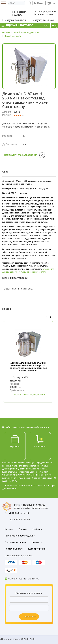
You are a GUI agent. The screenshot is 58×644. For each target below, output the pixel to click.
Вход (39, 3)
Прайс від (37, 529)
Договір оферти (37, 549)
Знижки (23, 529)
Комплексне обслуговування (20, 536)
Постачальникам (14, 549)
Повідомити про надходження (20, 155)
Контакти (37, 542)
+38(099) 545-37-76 (19, 513)
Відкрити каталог (17, 25)
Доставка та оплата (16, 542)
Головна (9, 529)
